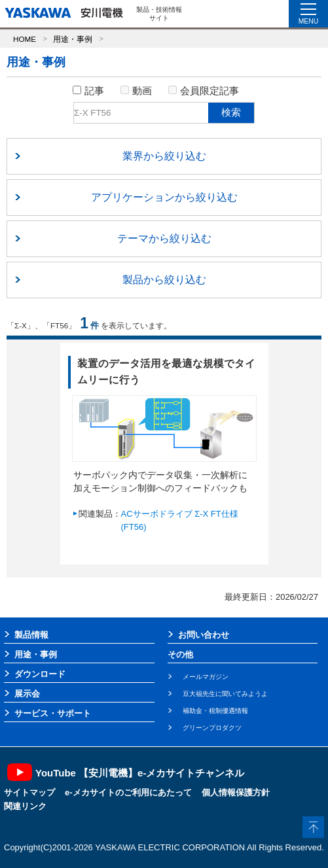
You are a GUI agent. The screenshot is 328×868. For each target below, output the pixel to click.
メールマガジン (206, 677)
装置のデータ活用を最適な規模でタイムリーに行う (166, 372)
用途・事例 (73, 39)
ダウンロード (40, 674)
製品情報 (31, 635)
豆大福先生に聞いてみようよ (225, 694)
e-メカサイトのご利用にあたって (128, 792)
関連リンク (25, 806)
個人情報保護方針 (236, 792)
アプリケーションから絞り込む (164, 197)
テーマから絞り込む (164, 238)
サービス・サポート (53, 713)
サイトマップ (29, 792)
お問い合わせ (204, 635)
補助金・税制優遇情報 (215, 711)
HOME (25, 39)
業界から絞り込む (164, 156)
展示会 (27, 694)
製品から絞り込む (164, 280)
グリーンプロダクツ (212, 728)
